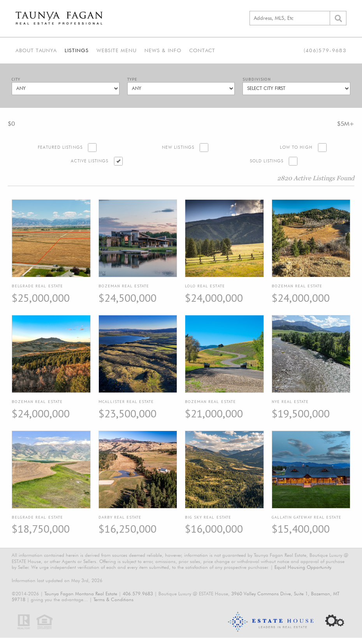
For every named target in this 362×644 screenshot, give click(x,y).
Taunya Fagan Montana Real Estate (81, 594)
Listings (77, 50)
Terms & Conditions (113, 599)
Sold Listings (267, 161)
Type (132, 79)
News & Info (163, 50)
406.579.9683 (138, 594)
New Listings (178, 147)
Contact (202, 50)
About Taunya (36, 50)
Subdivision (257, 79)
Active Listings (90, 161)
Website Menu (117, 50)
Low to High (296, 147)
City (16, 79)
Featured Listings (60, 147)
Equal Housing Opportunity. (303, 567)
